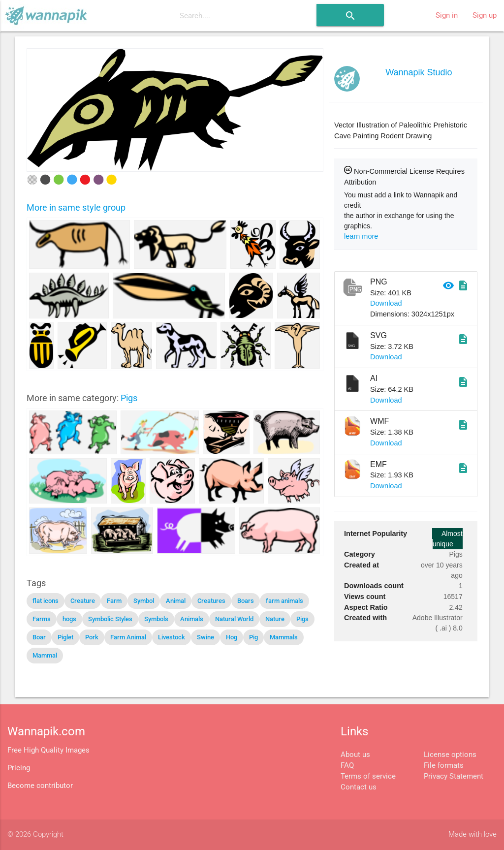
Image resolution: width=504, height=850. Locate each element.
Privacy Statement (454, 776)
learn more (361, 236)
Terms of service (368, 776)
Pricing (19, 768)
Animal (176, 601)
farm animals (284, 601)
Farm (114, 601)
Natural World (234, 619)
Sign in (447, 16)
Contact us (359, 787)
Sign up (485, 16)
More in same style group (76, 207)
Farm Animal (128, 637)
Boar (39, 637)
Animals (192, 619)
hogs (69, 619)
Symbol (144, 601)
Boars (246, 601)
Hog (232, 637)
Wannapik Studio (419, 72)
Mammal (45, 655)
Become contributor (40, 786)
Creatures (211, 601)
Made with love (472, 834)
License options (450, 755)
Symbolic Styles (110, 619)
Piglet (65, 637)
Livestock (172, 637)
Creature (83, 601)
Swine (205, 637)
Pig (253, 637)
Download (386, 303)
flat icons (46, 601)
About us (355, 755)
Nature (275, 619)
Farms (42, 619)
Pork (92, 637)
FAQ (347, 766)
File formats (444, 766)
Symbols (156, 619)
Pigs (129, 398)
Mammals (284, 637)
